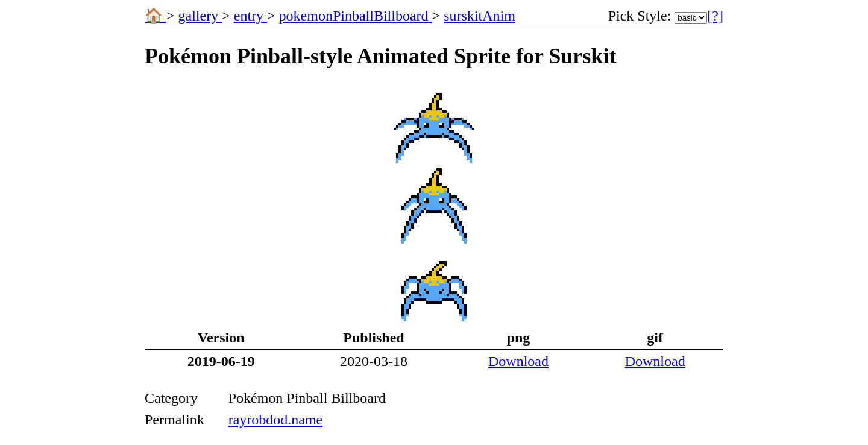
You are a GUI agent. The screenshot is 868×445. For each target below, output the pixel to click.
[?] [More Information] (715, 16)
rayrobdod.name (276, 420)
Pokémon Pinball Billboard (307, 398)
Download (518, 361)
